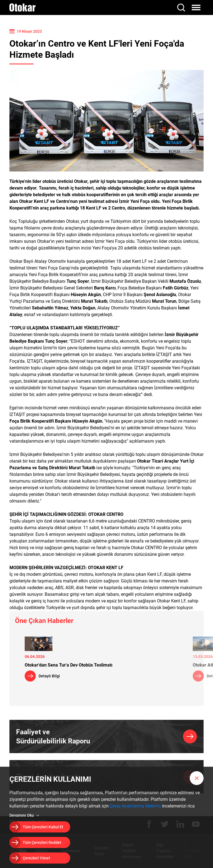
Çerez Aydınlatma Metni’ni (135, 806)
